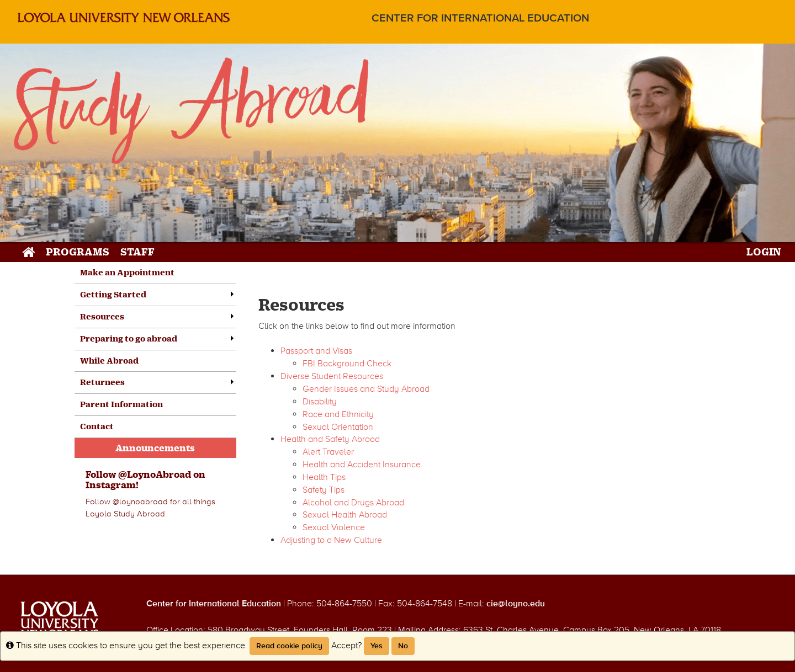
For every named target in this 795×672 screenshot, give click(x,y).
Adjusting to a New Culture (331, 540)
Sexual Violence (334, 527)
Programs (78, 251)
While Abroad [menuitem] (109, 361)
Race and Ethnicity (338, 414)
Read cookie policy (289, 646)
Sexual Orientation (338, 427)
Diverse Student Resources (332, 376)
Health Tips (324, 477)
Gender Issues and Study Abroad (366, 389)
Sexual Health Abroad (345, 515)
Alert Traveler (328, 452)
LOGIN (764, 251)
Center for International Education (480, 18)
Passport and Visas (316, 351)
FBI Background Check (347, 364)
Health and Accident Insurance (362, 465)
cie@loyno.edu (516, 604)
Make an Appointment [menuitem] (127, 272)
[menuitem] (155, 502)
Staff (137, 251)
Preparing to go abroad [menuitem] (129, 338)
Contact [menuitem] (97, 426)
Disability (320, 402)
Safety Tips (324, 490)
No (403, 646)
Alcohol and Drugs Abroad (353, 503)
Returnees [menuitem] (102, 382)
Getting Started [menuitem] (113, 294)
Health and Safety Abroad (330, 439)
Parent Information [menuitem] (121, 404)
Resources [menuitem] (102, 316)
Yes (377, 646)
